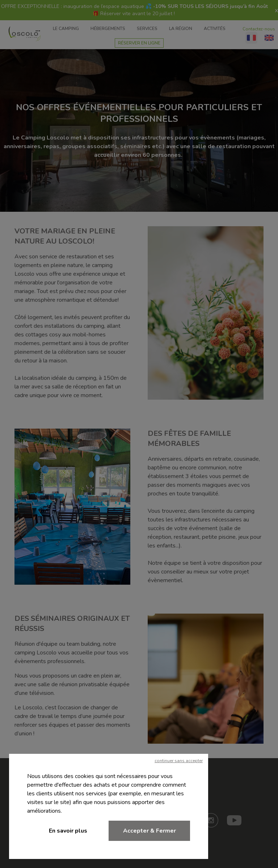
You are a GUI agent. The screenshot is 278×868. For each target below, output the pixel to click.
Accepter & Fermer (149, 831)
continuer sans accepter (179, 761)
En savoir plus (68, 831)
